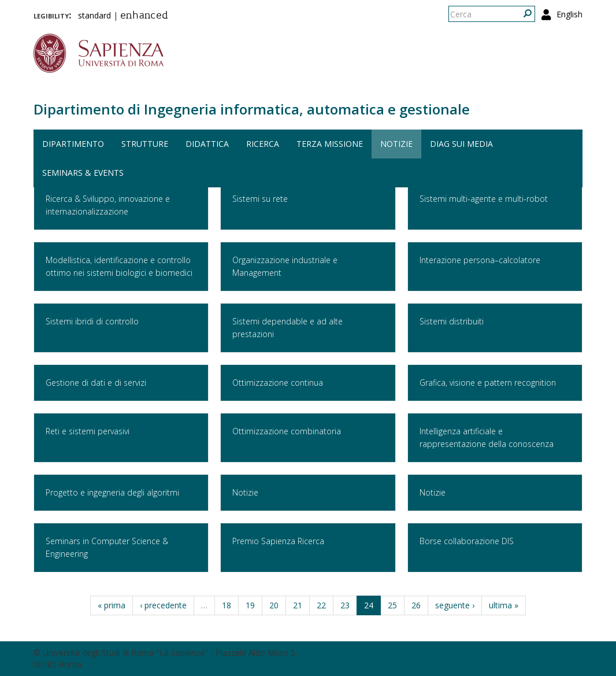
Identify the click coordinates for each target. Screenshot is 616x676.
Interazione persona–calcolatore (480, 260)
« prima (112, 605)
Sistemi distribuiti (452, 321)
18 (227, 605)
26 (416, 605)
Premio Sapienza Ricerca (278, 541)
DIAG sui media (461, 144)
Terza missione (330, 144)
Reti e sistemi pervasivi (88, 431)
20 (274, 605)
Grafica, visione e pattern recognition (488, 383)
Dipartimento (73, 144)
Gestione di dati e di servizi (96, 383)
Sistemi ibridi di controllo (92, 321)
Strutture (145, 144)
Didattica (207, 144)
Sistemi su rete (260, 199)
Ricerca (263, 144)
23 (345, 605)
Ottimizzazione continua (278, 383)
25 (392, 605)
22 (321, 605)
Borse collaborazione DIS (467, 541)
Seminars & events (83, 173)
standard (94, 15)
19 (250, 605)
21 (298, 605)
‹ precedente (163, 605)
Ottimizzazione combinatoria (287, 431)
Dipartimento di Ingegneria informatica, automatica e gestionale (252, 109)
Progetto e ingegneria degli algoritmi (112, 492)
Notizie (396, 144)
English (569, 14)
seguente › (455, 605)
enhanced (144, 16)
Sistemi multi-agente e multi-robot (484, 199)
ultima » (504, 605)
